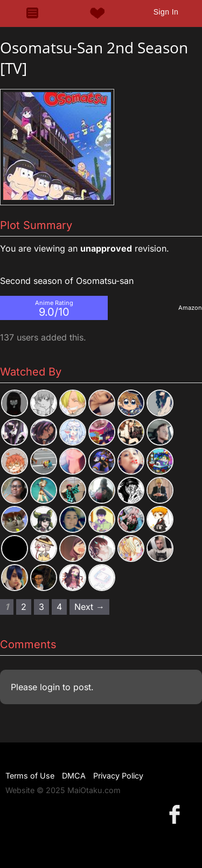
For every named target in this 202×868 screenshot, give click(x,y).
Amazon (190, 308)
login (50, 687)
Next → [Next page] (89, 607)
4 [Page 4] (59, 607)
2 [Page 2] (24, 607)
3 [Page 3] (41, 607)
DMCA (74, 776)
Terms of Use (30, 776)
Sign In (166, 12)
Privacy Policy (118, 776)
